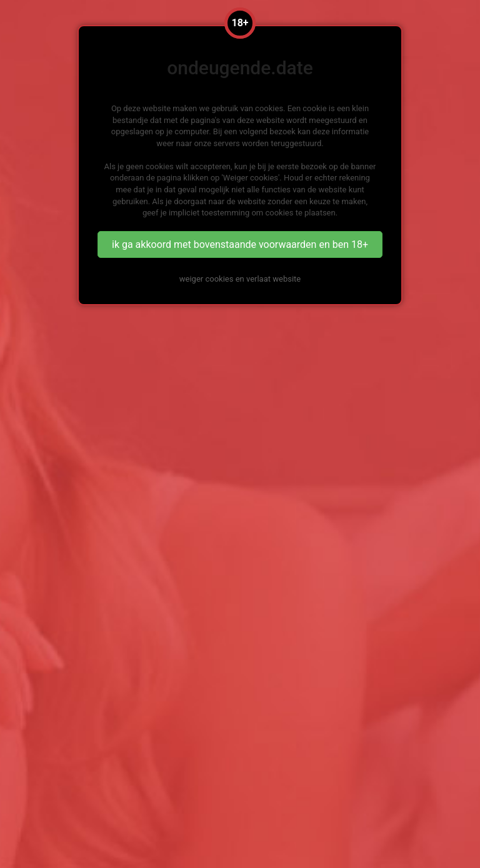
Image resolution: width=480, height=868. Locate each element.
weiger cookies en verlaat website (240, 279)
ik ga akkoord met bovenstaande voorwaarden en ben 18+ (240, 244)
